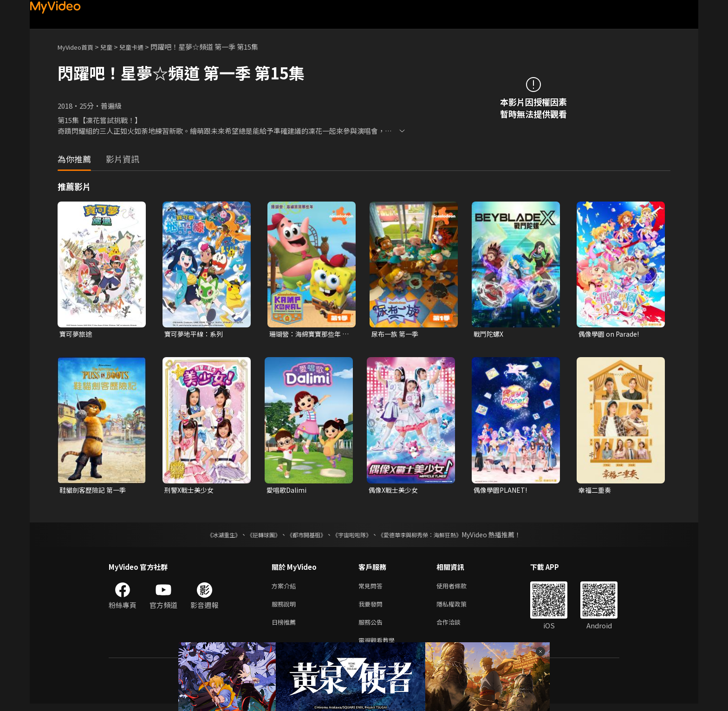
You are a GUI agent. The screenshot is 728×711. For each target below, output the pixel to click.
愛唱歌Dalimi (288, 491)
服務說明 (286, 608)
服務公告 (372, 627)
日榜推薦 (286, 627)
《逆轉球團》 (253, 536)
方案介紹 (286, 588)
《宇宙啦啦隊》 (354, 536)
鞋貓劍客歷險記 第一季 (95, 491)
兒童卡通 (142, 47)
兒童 (114, 47)
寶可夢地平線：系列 (196, 334)
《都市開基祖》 (302, 536)
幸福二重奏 (596, 491)
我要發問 (372, 608)
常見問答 (372, 588)
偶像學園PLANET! (502, 491)
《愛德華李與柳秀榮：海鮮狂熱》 (432, 536)
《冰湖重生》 (208, 536)
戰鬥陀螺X (490, 334)
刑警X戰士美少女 (191, 491)
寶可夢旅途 (77, 334)
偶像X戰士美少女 (395, 491)
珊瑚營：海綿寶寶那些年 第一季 (308, 334)
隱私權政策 (459, 608)
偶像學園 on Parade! (611, 334)
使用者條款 (459, 588)
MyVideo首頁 (79, 47)
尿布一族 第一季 (396, 334)
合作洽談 (456, 627)
